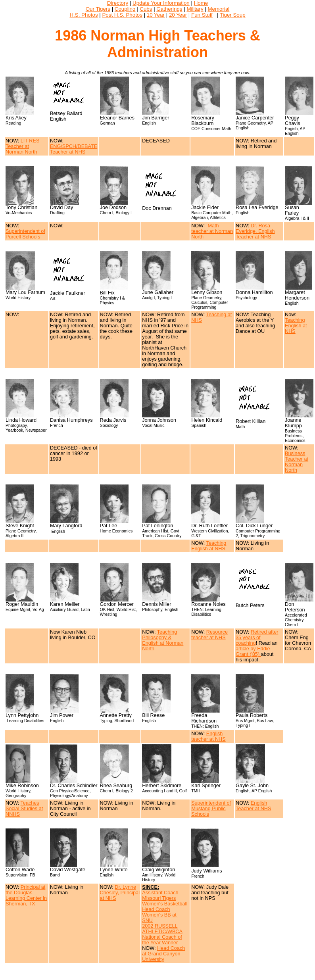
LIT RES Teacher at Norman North (22, 146)
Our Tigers (98, 9)
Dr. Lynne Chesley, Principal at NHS (120, 893)
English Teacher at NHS (253, 806)
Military (195, 9)
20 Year (178, 15)
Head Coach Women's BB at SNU (160, 915)
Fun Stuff (202, 15)
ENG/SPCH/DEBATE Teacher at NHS (74, 149)
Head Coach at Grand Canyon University (163, 954)
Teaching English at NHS (296, 326)
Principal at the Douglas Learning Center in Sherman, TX (26, 895)
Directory (118, 3)
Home (201, 3)
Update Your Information (161, 3)
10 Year (156, 15)
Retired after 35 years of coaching (257, 638)
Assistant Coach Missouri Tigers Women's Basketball (165, 898)
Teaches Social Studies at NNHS (24, 809)
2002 (148, 926)
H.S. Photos (84, 15)
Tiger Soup (233, 15)
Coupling (125, 9)
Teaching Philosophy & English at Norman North (163, 640)
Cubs (146, 9)
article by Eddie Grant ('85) (253, 651)
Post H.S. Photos (122, 15)
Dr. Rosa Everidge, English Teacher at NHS (255, 231)
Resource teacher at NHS (209, 635)
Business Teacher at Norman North (297, 462)
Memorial (218, 9)
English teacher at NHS (208, 736)
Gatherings (169, 9)
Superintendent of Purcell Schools (25, 234)
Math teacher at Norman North (212, 231)
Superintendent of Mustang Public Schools (211, 809)
